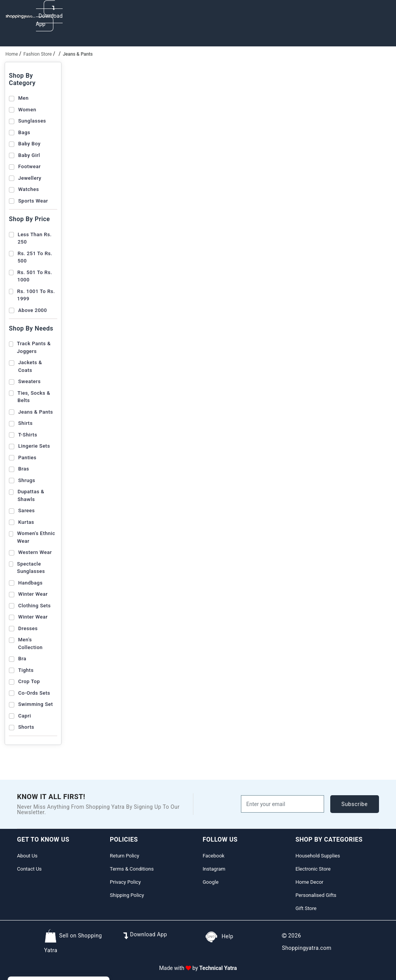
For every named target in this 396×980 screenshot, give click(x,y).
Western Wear (35, 552)
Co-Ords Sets (34, 693)
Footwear (29, 166)
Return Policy (125, 856)
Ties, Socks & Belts (34, 397)
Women (27, 110)
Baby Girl (29, 155)
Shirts (25, 423)
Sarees (26, 510)
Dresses (28, 628)
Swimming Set (36, 704)
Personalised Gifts (316, 895)
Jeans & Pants (36, 412)
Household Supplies (318, 856)
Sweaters (29, 381)
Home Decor (309, 882)
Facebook (213, 856)
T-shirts (28, 435)
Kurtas (26, 522)
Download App (49, 16)
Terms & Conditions (132, 869)
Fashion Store (38, 54)
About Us (27, 856)
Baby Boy (29, 144)
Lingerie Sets (34, 446)
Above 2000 (32, 310)
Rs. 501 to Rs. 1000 (35, 276)
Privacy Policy (125, 882)
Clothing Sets (34, 606)
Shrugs (27, 480)
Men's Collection (31, 643)
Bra (22, 659)
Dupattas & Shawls (31, 495)
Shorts (26, 727)
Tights (26, 670)
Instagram (214, 869)
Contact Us (29, 869)
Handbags (30, 583)
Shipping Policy (127, 895)
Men (23, 98)
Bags (24, 132)
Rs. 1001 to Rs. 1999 (36, 295)
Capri (25, 716)
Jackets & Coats (30, 366)
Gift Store (306, 908)
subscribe (355, 804)
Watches (29, 189)
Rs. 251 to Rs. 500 (35, 257)
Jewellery (30, 178)
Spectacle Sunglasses (31, 568)
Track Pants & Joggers (34, 347)
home (12, 54)
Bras (24, 469)
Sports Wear (33, 201)
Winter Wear (33, 594)
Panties (27, 458)
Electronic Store (313, 869)
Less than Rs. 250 (35, 238)
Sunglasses (32, 121)
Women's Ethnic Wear (36, 537)
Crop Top (29, 681)
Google (211, 882)
